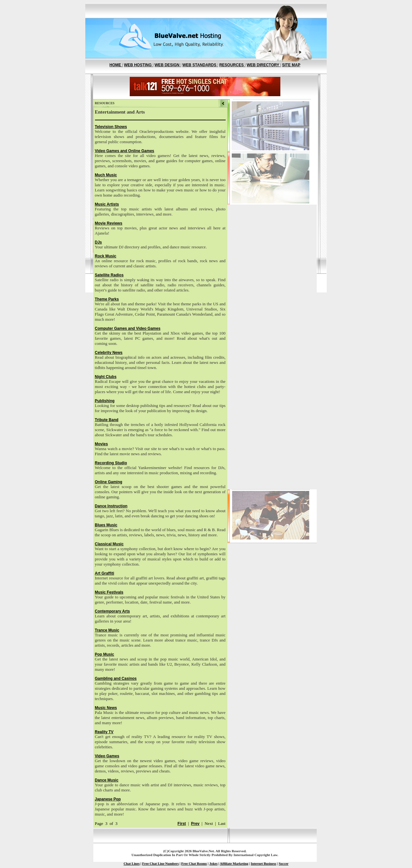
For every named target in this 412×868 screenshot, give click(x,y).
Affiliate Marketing (234, 864)
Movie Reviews (109, 223)
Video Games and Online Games (125, 151)
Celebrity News (109, 353)
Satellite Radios (109, 275)
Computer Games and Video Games (128, 328)
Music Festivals (109, 592)
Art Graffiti (105, 573)
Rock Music (106, 256)
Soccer (284, 864)
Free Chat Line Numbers (161, 864)
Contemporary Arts (112, 611)
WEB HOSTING (138, 65)
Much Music (106, 175)
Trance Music (107, 630)
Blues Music (106, 525)
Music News (106, 708)
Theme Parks (107, 299)
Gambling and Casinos (116, 679)
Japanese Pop (108, 799)
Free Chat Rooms (194, 864)
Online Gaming (109, 482)
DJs (98, 242)
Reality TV (104, 732)
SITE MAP (291, 65)
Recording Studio (111, 463)
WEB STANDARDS (200, 65)
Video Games (107, 756)
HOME (116, 65)
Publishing (105, 401)
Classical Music (109, 544)
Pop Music (105, 654)
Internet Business (263, 864)
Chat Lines (132, 864)
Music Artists (107, 204)
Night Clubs (106, 377)
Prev (195, 824)
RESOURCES (232, 65)
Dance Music (107, 780)
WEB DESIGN (168, 65)
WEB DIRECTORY (263, 65)
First (182, 824)
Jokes (213, 864)
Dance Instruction (111, 506)
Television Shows (111, 127)
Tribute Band (107, 420)
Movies (102, 444)
